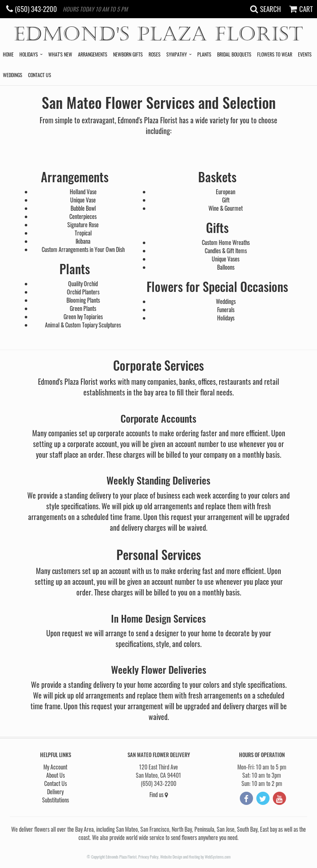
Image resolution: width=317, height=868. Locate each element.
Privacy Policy (148, 857)
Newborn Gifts (128, 54)
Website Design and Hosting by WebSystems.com (195, 857)
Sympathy (177, 54)
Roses (155, 54)
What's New (60, 54)
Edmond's (158, 34)
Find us (159, 794)
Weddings (13, 75)
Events (305, 54)
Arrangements (93, 54)
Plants (204, 54)
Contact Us (40, 75)
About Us (56, 775)
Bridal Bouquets (234, 54)
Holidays (29, 54)
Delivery (55, 792)
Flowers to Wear (275, 54)
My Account (55, 767)
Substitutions (56, 800)
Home (8, 54)
